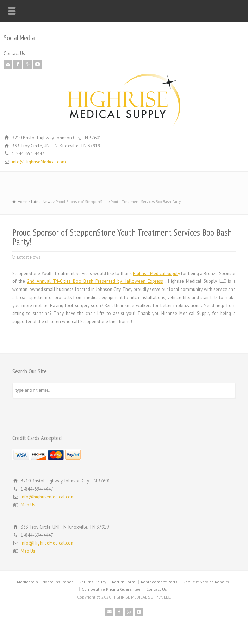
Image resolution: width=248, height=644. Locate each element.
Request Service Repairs (206, 582)
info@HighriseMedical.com (39, 162)
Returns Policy (93, 582)
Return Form (124, 582)
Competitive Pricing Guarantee (111, 589)
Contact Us (14, 53)
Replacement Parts (159, 582)
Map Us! (29, 505)
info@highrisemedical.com (48, 497)
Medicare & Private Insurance (45, 582)
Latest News (29, 257)
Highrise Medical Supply (156, 274)
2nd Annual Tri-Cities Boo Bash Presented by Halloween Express (95, 281)
